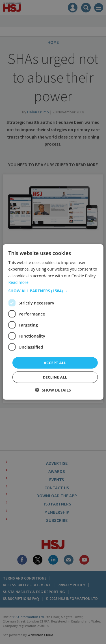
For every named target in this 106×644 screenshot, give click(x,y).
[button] (53, 291)
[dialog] (53, 322)
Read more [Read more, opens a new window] (18, 282)
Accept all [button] (55, 363)
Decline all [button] (55, 377)
